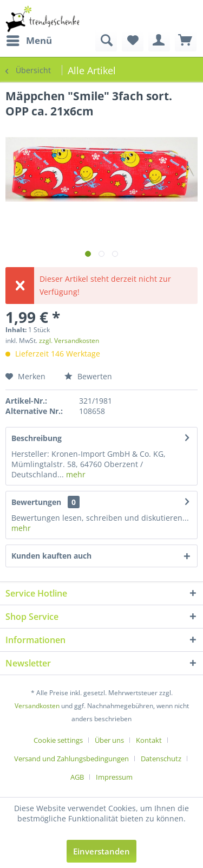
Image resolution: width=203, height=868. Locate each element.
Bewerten (88, 376)
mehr (75, 474)
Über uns (109, 740)
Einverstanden (101, 851)
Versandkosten (37, 706)
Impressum (114, 777)
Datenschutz (161, 759)
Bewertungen (36, 502)
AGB (77, 777)
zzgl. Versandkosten (69, 341)
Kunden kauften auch (51, 556)
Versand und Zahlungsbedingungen (71, 759)
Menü (29, 39)
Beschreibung (37, 438)
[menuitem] (29, 41)
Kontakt (149, 740)
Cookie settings (58, 740)
